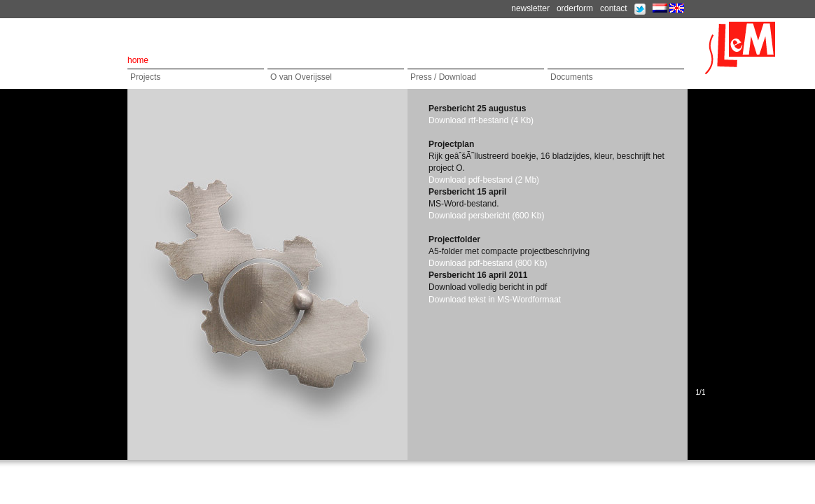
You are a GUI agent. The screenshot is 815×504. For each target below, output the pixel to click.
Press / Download (443, 77)
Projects (145, 77)
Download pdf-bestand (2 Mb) (484, 180)
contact (614, 8)
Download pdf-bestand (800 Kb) (488, 263)
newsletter (530, 8)
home (138, 60)
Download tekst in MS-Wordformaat (495, 300)
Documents (572, 77)
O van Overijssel (301, 77)
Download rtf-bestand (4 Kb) (481, 120)
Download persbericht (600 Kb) (486, 216)
